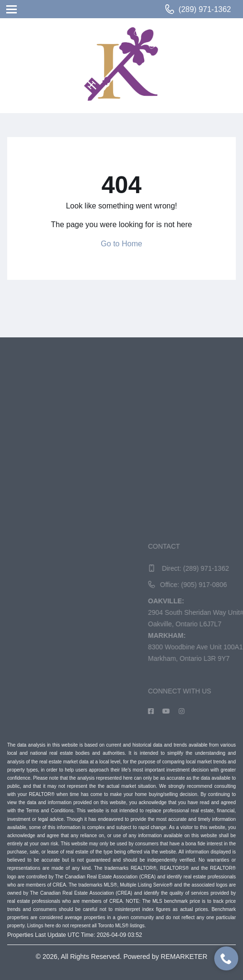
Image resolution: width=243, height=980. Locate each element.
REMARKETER (184, 957)
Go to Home (121, 244)
